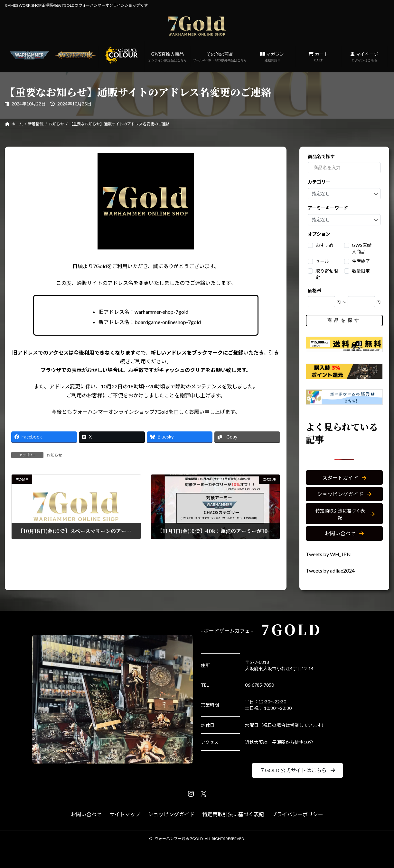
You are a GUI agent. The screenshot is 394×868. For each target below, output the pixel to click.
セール (323, 261)
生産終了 (361, 261)
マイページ (364, 57)
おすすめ (325, 245)
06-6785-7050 (259, 685)
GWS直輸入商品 (167, 57)
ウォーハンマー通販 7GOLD (179, 839)
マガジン (272, 57)
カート (318, 57)
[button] (344, 478)
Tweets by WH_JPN (328, 554)
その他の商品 (220, 57)
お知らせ (54, 455)
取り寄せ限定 (327, 274)
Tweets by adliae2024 (330, 570)
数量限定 (361, 271)
